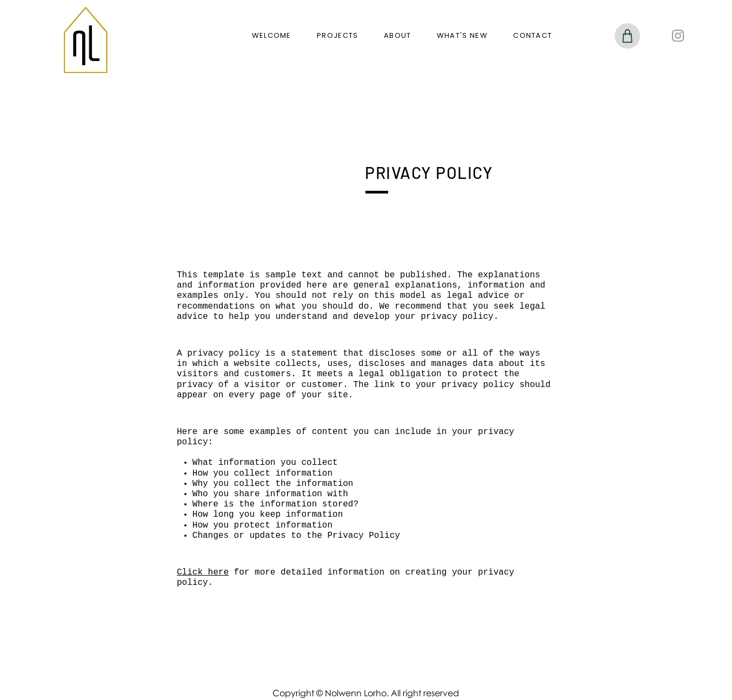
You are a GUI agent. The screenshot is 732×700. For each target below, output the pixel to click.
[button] (337, 36)
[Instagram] (678, 36)
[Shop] (627, 36)
